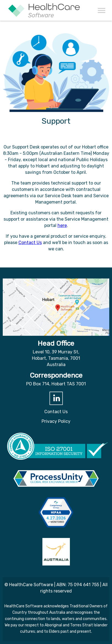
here (62, 225)
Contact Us (30, 243)
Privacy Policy (56, 421)
